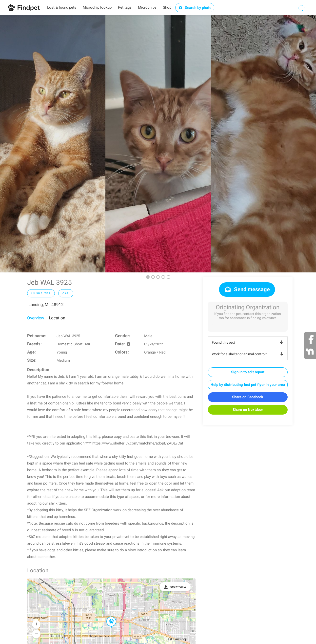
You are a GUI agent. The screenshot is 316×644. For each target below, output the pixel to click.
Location (57, 318)
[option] (53, 144)
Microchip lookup (97, 7)
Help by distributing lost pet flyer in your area (248, 385)
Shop (167, 7)
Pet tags (125, 7)
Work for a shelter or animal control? (248, 354)
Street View (178, 587)
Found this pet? (248, 342)
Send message (247, 289)
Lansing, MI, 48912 (46, 305)
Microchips (147, 7)
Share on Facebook (248, 397)
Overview (36, 318)
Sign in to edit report (248, 372)
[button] (108, 617)
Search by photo (195, 8)
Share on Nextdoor (248, 410)
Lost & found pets (62, 7)
